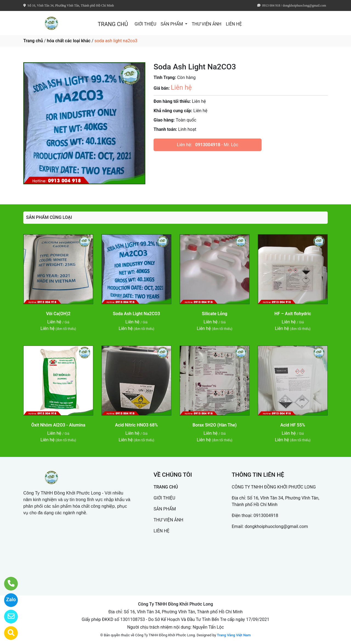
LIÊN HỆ (234, 24)
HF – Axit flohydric (293, 314)
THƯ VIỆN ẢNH (206, 24)
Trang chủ (33, 41)
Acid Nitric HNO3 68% (136, 425)
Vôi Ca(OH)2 (58, 314)
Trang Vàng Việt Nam (234, 635)
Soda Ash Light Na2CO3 (136, 314)
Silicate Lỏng (215, 314)
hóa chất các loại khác (69, 41)
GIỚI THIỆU (145, 24)
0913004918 (208, 145)
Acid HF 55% (293, 425)
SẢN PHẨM (172, 24)
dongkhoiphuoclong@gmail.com (276, 526)
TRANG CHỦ (113, 24)
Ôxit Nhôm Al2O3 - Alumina (58, 425)
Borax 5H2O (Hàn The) (215, 425)
